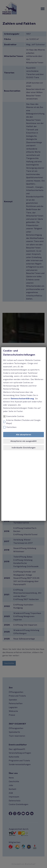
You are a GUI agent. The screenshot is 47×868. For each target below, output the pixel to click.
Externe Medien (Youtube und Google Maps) (22, 422)
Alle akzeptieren (23, 435)
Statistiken (10, 427)
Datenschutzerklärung (22, 398)
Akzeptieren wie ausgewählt (23, 441)
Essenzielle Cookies (14, 416)
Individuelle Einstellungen (23, 448)
